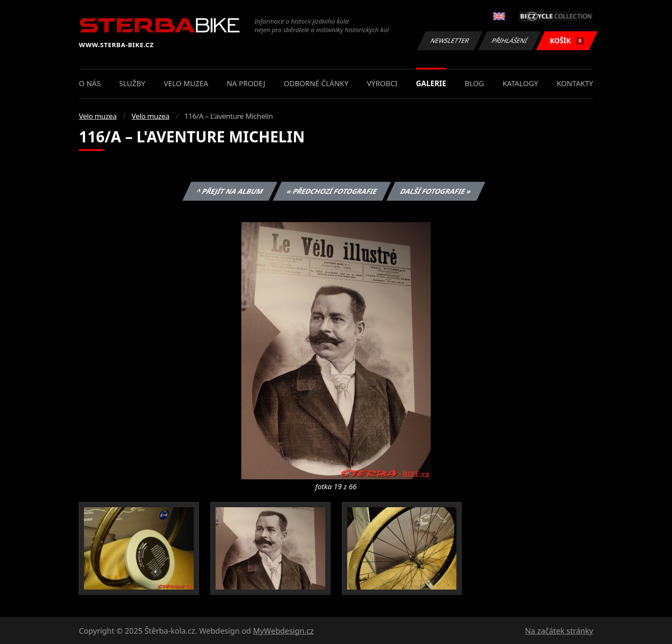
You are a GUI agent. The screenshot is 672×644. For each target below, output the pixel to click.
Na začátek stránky (559, 631)
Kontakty (575, 83)
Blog (474, 83)
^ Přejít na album (230, 191)
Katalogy (520, 83)
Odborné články (316, 83)
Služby (132, 83)
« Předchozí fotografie (332, 191)
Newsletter (450, 41)
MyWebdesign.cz (283, 631)
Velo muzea (186, 83)
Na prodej (246, 83)
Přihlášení (509, 41)
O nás (90, 83)
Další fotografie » (436, 191)
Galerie (431, 83)
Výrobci (382, 83)
